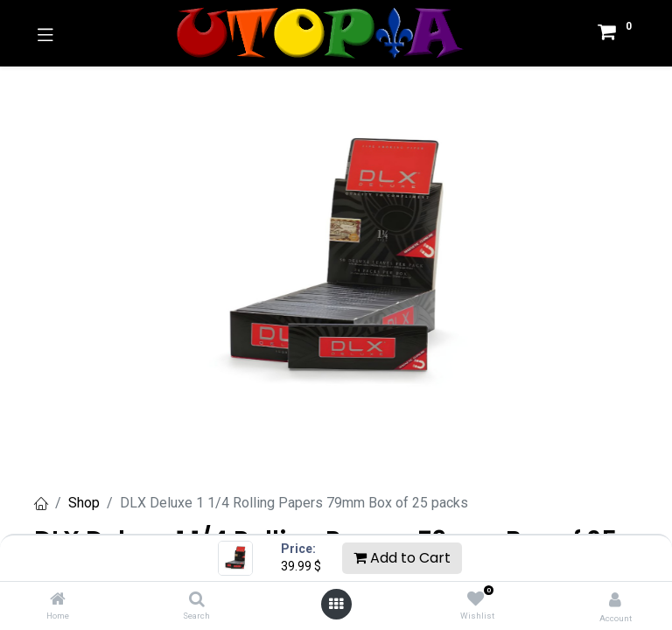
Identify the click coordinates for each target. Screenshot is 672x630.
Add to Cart (402, 558)
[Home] (58, 600)
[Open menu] (336, 604)
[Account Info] (615, 600)
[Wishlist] (476, 599)
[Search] (197, 600)
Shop (84, 503)
